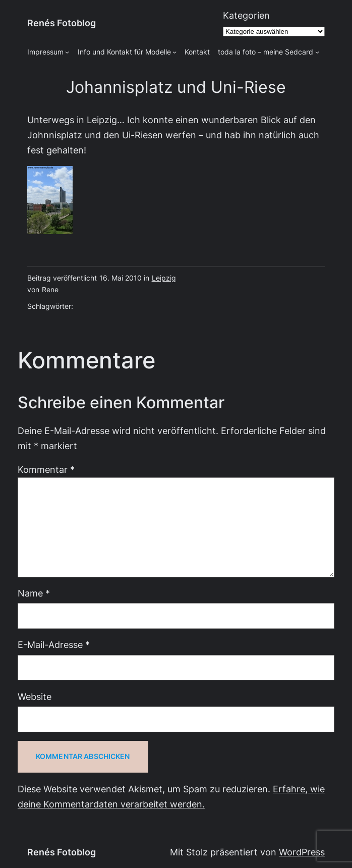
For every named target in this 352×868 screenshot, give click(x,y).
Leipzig (164, 278)
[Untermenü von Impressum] (67, 52)
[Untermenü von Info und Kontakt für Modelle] (174, 52)
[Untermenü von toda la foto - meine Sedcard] (317, 52)
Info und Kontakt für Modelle (124, 52)
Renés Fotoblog (62, 23)
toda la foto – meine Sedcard (266, 52)
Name (34, 593)
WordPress (302, 852)
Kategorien (246, 15)
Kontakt (197, 52)
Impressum (45, 52)
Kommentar (46, 470)
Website (35, 697)
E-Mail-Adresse (54, 645)
